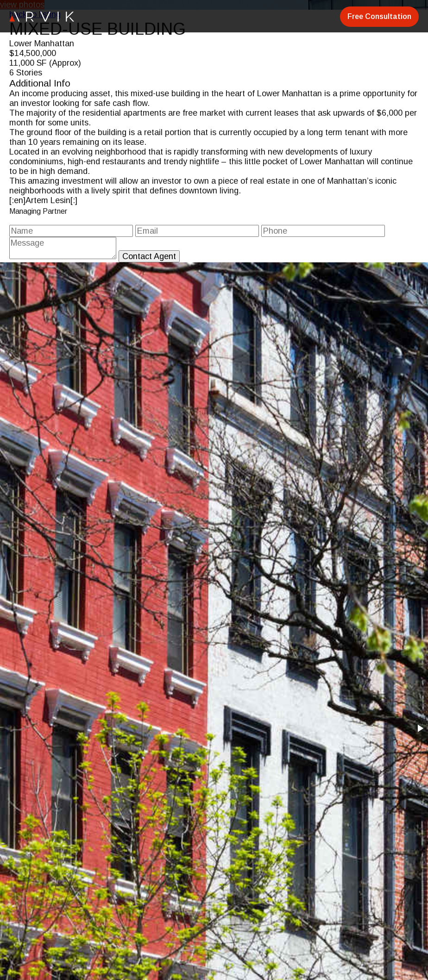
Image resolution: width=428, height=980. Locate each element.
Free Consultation (379, 16)
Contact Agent (149, 256)
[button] (420, 728)
